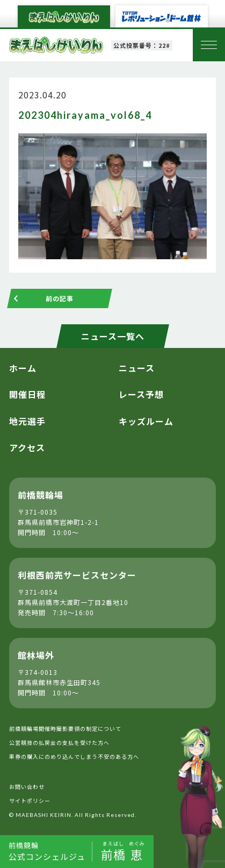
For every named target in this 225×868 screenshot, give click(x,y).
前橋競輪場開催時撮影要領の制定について (65, 728)
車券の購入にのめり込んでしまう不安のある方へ (74, 756)
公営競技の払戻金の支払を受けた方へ (59, 742)
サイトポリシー (30, 801)
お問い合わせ (27, 787)
